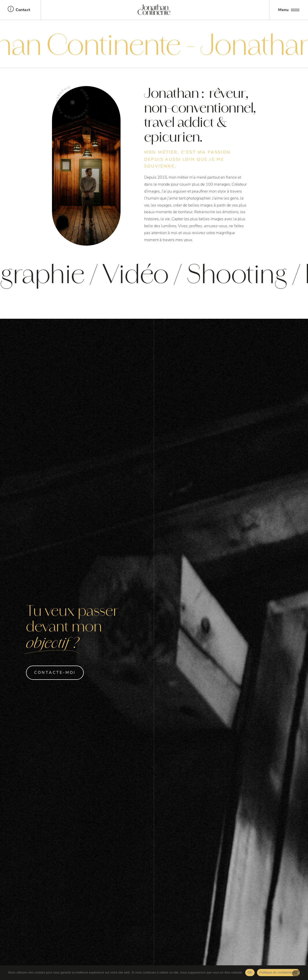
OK (250, 972)
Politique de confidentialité (278, 972)
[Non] (298, 973)
